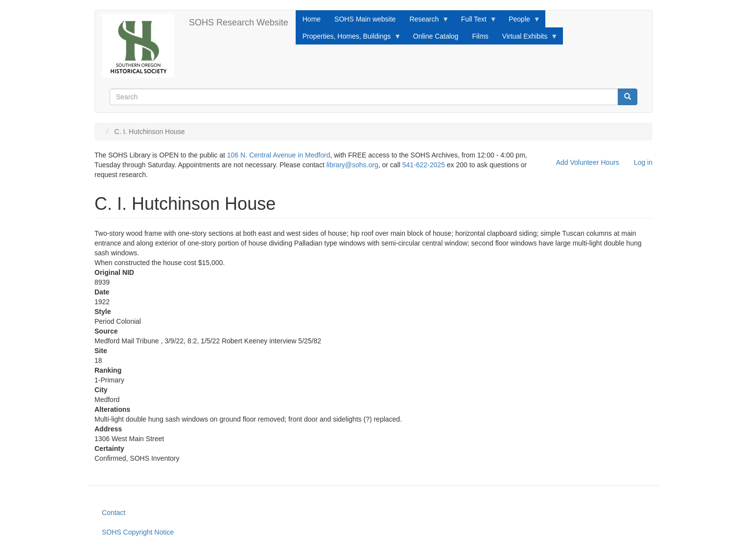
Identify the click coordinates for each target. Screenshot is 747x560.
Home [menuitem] (312, 19)
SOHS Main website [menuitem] (365, 19)
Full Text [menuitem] (476, 22)
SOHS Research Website (239, 22)
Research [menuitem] (426, 22)
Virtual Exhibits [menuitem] (526, 39)
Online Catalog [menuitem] (436, 36)
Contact (114, 513)
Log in (643, 162)
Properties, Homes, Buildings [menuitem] (349, 39)
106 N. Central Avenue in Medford (279, 155)
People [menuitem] (521, 22)
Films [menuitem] (480, 36)
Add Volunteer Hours (588, 162)
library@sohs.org (352, 165)
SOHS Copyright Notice (138, 532)
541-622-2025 (424, 165)
